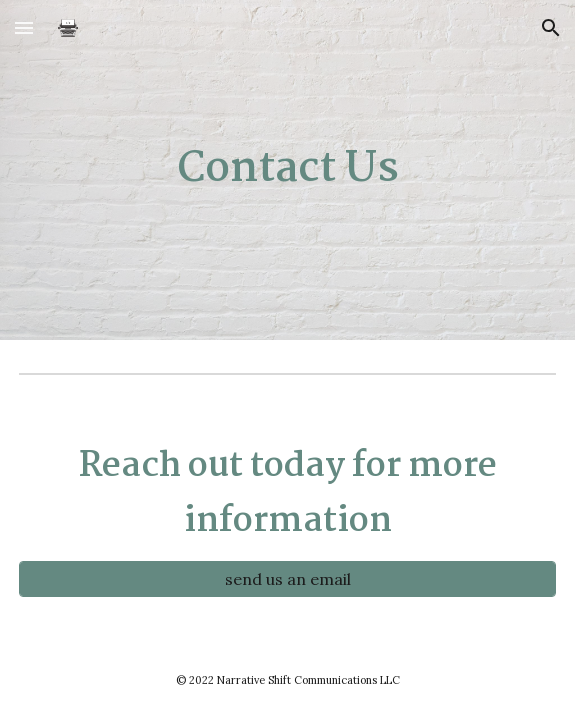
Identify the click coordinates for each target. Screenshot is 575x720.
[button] (24, 27)
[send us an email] (287, 579)
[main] (287, 169)
